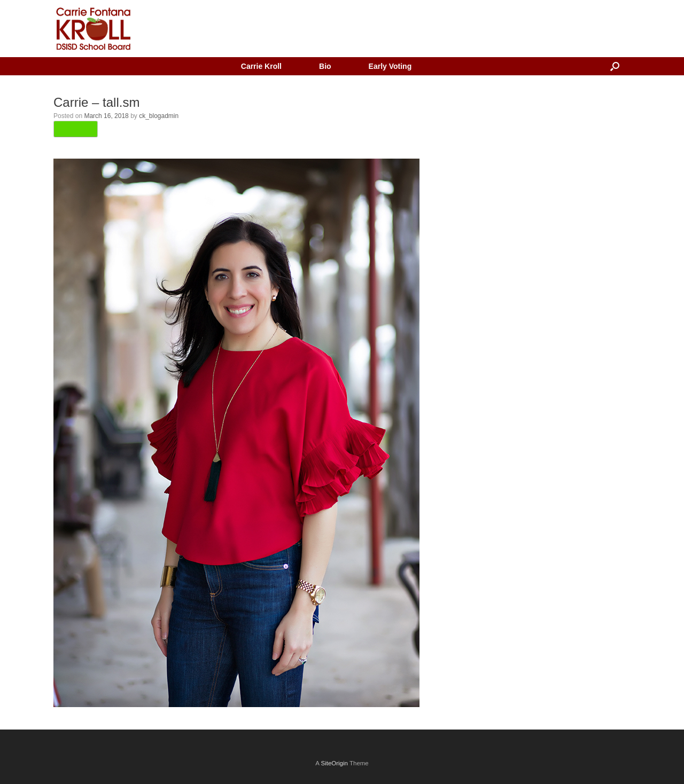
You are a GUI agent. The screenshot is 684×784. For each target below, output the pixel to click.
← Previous (76, 129)
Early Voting (390, 66)
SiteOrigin (334, 763)
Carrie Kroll (261, 66)
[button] (615, 66)
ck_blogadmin (159, 116)
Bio (325, 66)
